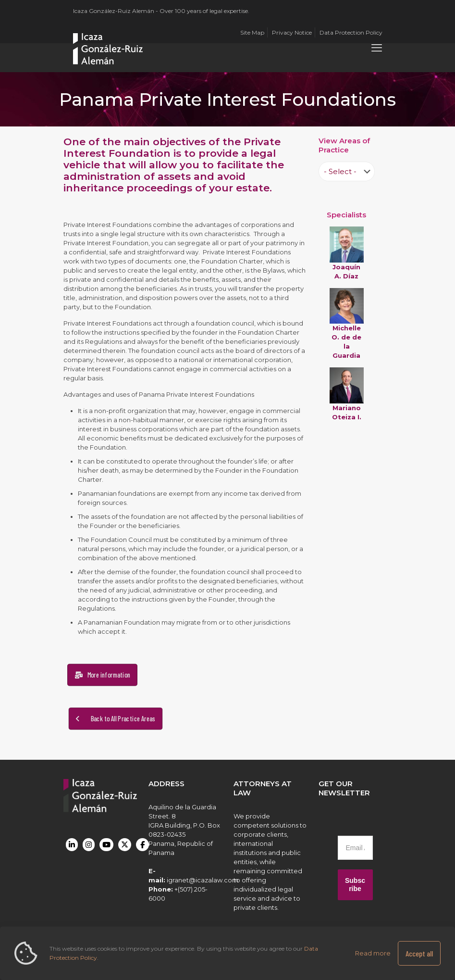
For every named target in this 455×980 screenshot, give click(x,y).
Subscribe (355, 885)
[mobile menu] (377, 48)
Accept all (419, 953)
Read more (373, 953)
